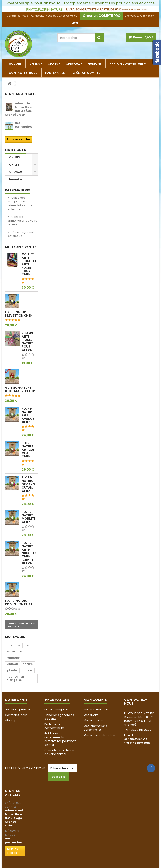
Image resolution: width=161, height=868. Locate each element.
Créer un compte (86, 73)
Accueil (15, 64)
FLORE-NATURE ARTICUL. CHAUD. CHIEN (29, 450)
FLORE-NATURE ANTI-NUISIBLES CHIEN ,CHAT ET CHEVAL (29, 553)
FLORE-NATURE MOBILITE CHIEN (29, 517)
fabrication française (16, 678)
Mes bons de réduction (99, 735)
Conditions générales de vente (59, 717)
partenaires (55, 73)
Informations (18, 190)
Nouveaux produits (18, 710)
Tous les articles (18, 139)
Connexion (147, 16)
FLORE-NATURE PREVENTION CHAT (19, 602)
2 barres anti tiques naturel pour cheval (29, 341)
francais (13, 645)
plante (12, 670)
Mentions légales (56, 710)
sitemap (11, 720)
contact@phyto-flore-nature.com (137, 741)
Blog (75, 23)
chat (23, 651)
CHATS (53, 64)
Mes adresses (93, 720)
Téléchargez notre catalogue (22, 234)
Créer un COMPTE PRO (102, 16)
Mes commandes (96, 710)
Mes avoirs (91, 715)
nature (28, 664)
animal (12, 664)
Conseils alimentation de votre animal (23, 221)
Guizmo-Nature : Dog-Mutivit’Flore (21, 389)
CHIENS (35, 64)
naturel (27, 670)
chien (11, 651)
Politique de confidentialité (54, 726)
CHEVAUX (73, 64)
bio (27, 645)
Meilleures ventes (21, 247)
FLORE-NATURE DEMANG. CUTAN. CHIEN (29, 484)
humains (95, 64)
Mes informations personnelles (95, 728)
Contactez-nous (17, 16)
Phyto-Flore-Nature (126, 64)
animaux (14, 658)
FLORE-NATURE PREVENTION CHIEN (19, 314)
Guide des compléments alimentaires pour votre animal (20, 203)
